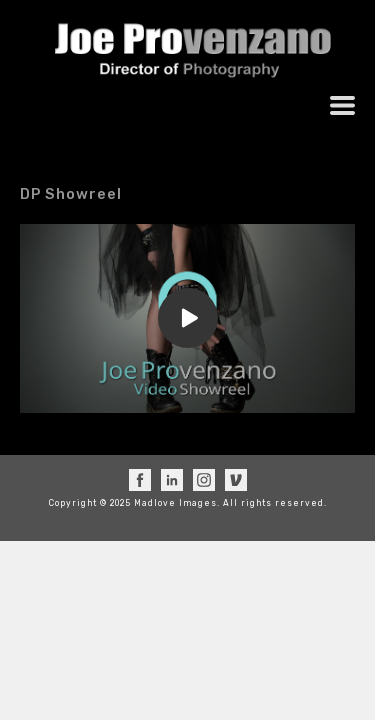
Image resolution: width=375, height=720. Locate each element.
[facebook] (140, 480)
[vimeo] (236, 480)
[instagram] (204, 480)
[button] (342, 105)
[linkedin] (172, 480)
